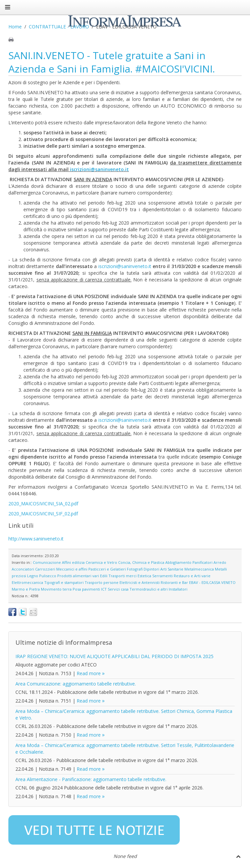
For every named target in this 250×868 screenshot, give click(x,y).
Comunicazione (47, 562)
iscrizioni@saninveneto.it (99, 169)
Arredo (220, 562)
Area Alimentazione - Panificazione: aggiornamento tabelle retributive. (91, 779)
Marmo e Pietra (26, 589)
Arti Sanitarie (172, 569)
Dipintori (151, 569)
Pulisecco (48, 576)
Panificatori (202, 562)
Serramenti (162, 576)
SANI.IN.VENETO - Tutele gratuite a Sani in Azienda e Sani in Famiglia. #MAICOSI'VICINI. (112, 62)
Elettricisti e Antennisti (140, 582)
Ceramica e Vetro (101, 562)
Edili (104, 576)
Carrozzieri (45, 569)
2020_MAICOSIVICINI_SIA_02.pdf (43, 504)
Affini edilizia (73, 562)
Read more (89, 673)
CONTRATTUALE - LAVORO (59, 27)
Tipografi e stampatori (64, 582)
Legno (33, 576)
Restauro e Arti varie (192, 576)
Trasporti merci (122, 576)
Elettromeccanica (27, 582)
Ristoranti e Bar (174, 582)
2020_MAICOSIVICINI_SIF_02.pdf (43, 514)
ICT (104, 589)
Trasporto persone (102, 582)
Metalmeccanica (199, 569)
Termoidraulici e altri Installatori (158, 589)
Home (15, 27)
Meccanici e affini (72, 569)
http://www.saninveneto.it (36, 539)
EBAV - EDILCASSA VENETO (212, 582)
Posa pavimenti (86, 589)
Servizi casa (118, 589)
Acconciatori (23, 569)
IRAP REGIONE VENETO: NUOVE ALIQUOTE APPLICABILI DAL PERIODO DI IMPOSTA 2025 (114, 656)
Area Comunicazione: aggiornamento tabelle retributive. (76, 684)
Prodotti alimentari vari (78, 576)
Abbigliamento (178, 562)
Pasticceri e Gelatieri (107, 569)
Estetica (144, 576)
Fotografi (135, 569)
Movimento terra (56, 589)
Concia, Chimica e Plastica (141, 562)
